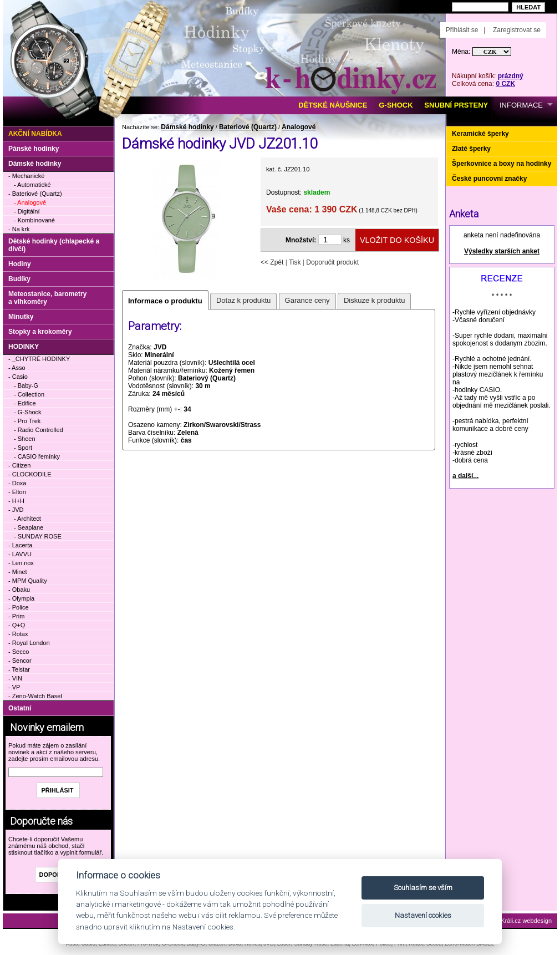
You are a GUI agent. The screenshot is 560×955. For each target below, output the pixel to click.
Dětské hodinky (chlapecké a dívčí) (54, 245)
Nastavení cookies (423, 915)
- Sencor (20, 661)
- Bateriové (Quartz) (35, 194)
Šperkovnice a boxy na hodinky (502, 164)
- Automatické (32, 185)
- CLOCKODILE (30, 474)
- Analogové (30, 202)
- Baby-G (26, 385)
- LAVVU (20, 554)
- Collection (29, 394)
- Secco (19, 652)
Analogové (299, 127)
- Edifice (25, 403)
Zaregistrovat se (517, 30)
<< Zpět (272, 262)
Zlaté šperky (471, 149)
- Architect (27, 519)
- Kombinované (34, 220)
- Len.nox (21, 563)
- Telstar (19, 669)
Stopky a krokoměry (40, 332)
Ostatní (20, 708)
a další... (465, 476)
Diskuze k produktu (375, 300)
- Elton (17, 492)
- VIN (15, 678)
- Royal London (29, 643)
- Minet (18, 572)
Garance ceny (307, 300)
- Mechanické (26, 176)
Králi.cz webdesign (526, 921)
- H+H (16, 501)
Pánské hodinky (34, 149)
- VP (14, 687)
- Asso (17, 368)
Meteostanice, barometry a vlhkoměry (47, 298)
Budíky (19, 279)
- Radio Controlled (39, 430)
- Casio (18, 377)
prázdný (511, 76)
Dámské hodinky (187, 127)
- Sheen (25, 439)
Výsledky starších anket (502, 251)
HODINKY (24, 347)
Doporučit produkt (332, 262)
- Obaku (19, 590)
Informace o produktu (165, 301)
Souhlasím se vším (423, 888)
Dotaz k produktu (243, 300)
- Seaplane (29, 527)
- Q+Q (17, 625)
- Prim (16, 616)
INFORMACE (521, 105)
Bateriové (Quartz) (248, 127)
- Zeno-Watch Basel (35, 696)
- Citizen (19, 465)
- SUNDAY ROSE (38, 536)
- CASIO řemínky (37, 456)
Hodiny (20, 264)
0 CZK (505, 84)
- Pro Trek (27, 421)
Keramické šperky (480, 134)
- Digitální (27, 211)
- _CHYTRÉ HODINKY (39, 359)
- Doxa (17, 483)
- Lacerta (20, 545)
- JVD (16, 510)
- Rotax (18, 634)
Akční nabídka (35, 134)
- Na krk (19, 229)
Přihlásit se (462, 30)
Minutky (21, 317)
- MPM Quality (28, 581)
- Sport (23, 448)
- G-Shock (28, 412)
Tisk (295, 262)
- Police (19, 607)
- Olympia (21, 598)
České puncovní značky (489, 179)
